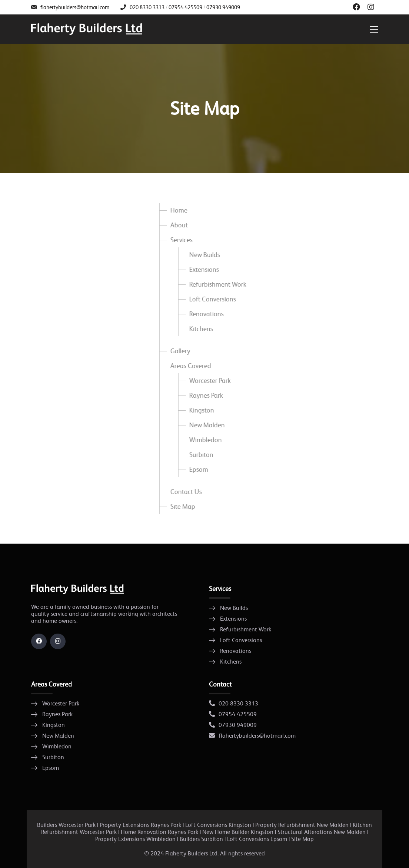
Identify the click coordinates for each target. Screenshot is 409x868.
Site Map (182, 507)
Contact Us (185, 492)
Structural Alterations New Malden (322, 832)
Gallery (179, 351)
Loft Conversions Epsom (257, 839)
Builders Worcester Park (66, 825)
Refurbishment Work (217, 284)
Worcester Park (209, 381)
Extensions (203, 270)
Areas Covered (190, 366)
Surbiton (200, 455)
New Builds (204, 255)
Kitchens (200, 329)
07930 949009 (223, 7)
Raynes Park (205, 395)
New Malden (206, 425)
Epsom (198, 470)
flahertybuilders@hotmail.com (75, 7)
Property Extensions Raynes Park (140, 825)
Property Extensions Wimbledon (136, 839)
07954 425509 (185, 7)
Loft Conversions (212, 299)
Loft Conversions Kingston (218, 825)
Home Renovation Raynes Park (159, 832)
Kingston (201, 410)
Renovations (205, 314)
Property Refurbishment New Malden (302, 825)
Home (178, 210)
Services (180, 240)
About (178, 225)
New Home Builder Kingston (238, 832)
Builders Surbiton (201, 839)
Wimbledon (204, 440)
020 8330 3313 (147, 7)
